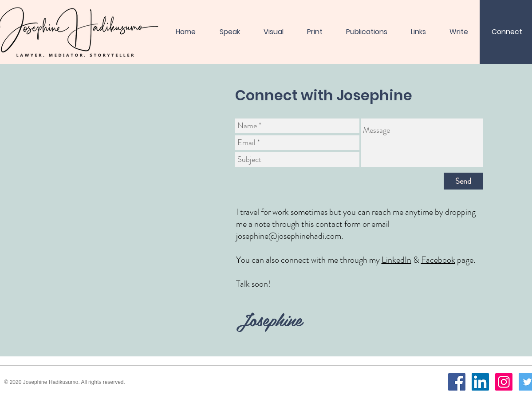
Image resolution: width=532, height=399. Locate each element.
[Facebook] (457, 382)
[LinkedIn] (480, 382)
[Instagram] (504, 382)
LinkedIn (396, 260)
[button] (315, 32)
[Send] (463, 181)
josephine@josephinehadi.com (289, 236)
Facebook (438, 260)
